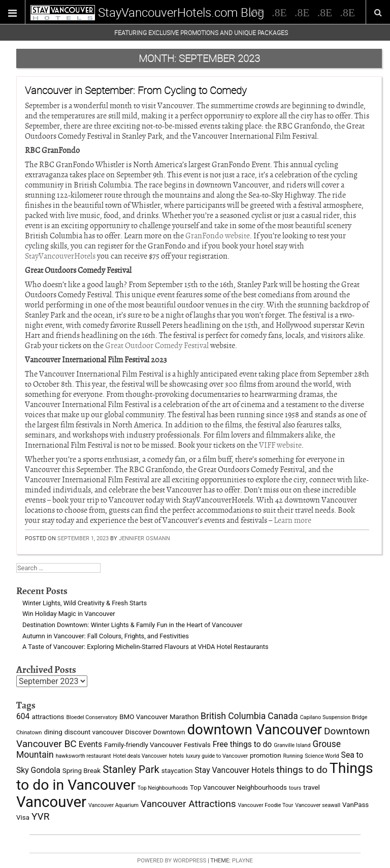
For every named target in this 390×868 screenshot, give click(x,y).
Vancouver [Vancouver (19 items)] (51, 802)
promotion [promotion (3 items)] (266, 755)
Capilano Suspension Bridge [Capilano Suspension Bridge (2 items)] (334, 717)
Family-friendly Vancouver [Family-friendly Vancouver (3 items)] (143, 745)
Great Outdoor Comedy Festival (157, 346)
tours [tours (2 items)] (295, 788)
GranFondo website (218, 236)
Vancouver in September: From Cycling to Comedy (136, 90)
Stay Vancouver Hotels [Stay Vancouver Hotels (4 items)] (234, 770)
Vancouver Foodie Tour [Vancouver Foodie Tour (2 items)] (266, 805)
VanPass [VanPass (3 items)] (355, 805)
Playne (242, 861)
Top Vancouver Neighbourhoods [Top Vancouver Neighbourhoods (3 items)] (238, 787)
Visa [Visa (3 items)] (23, 817)
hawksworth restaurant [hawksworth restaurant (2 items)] (84, 756)
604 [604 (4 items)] (23, 716)
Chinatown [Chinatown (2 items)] (29, 733)
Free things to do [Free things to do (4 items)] (242, 744)
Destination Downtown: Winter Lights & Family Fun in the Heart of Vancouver (132, 625)
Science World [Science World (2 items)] (322, 756)
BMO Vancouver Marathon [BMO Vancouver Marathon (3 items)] (159, 717)
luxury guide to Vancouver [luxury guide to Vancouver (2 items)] (217, 756)
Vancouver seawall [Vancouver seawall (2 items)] (318, 805)
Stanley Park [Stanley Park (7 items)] (131, 769)
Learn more (292, 520)
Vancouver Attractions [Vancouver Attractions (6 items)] (188, 804)
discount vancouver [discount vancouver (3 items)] (94, 732)
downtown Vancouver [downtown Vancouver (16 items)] (254, 730)
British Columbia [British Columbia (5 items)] (233, 716)
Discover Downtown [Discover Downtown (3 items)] (155, 732)
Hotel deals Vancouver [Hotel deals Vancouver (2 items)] (140, 756)
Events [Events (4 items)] (90, 744)
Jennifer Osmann (144, 538)
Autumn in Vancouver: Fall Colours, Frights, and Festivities (106, 636)
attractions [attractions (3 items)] (48, 717)
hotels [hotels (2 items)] (176, 756)
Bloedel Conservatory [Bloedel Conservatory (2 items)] (92, 717)
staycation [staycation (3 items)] (177, 771)
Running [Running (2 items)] (293, 756)
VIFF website (280, 445)
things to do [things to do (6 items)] (302, 770)
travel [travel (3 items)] (312, 787)
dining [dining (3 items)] (53, 732)
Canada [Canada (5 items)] (283, 716)
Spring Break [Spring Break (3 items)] (82, 771)
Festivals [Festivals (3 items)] (197, 745)
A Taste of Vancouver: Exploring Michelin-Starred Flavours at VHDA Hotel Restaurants (145, 647)
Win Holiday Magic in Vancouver (69, 614)
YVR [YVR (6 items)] (41, 816)
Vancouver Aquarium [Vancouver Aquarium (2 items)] (113, 805)
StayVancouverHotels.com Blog (181, 12)
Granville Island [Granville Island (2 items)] (292, 745)
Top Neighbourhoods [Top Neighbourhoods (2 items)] (163, 788)
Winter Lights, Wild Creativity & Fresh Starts (85, 603)
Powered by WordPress (172, 861)
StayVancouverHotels (60, 256)
